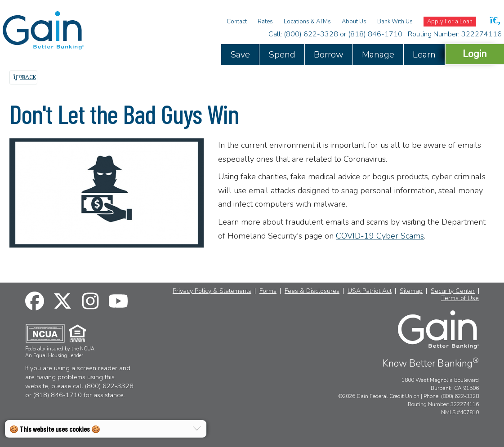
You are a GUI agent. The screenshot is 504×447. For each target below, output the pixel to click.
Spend (282, 55)
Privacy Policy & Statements (212, 291)
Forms (268, 291)
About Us (354, 22)
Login (475, 54)
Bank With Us (395, 22)
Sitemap (411, 291)
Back (25, 77)
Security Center (453, 291)
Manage (378, 55)
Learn (424, 55)
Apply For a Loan (450, 22)
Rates (265, 22)
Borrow (329, 55)
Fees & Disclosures (312, 291)
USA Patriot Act (370, 291)
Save (240, 55)
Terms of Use (460, 298)
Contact (237, 22)
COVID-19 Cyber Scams (380, 236)
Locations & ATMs (307, 22)
